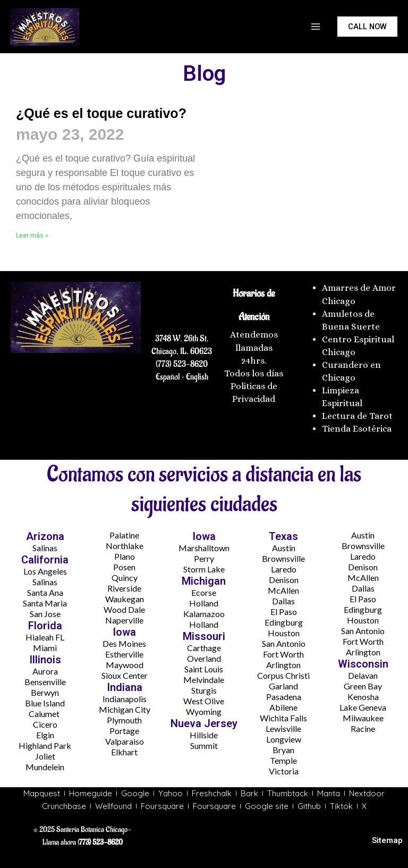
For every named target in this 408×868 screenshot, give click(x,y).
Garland (283, 686)
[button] (367, 27)
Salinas (45, 548)
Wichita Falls (283, 718)
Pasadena (284, 697)
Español (168, 377)
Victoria (284, 771)
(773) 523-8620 (182, 364)
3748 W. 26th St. (182, 339)
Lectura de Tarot (357, 416)
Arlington (283, 665)
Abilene (283, 707)
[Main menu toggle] (316, 27)
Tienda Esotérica (358, 429)
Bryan (283, 750)
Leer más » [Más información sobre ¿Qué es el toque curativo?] (32, 259)
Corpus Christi (283, 675)
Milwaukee (363, 718)
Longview (284, 739)
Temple (283, 760)
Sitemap (387, 840)
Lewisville (283, 728)
